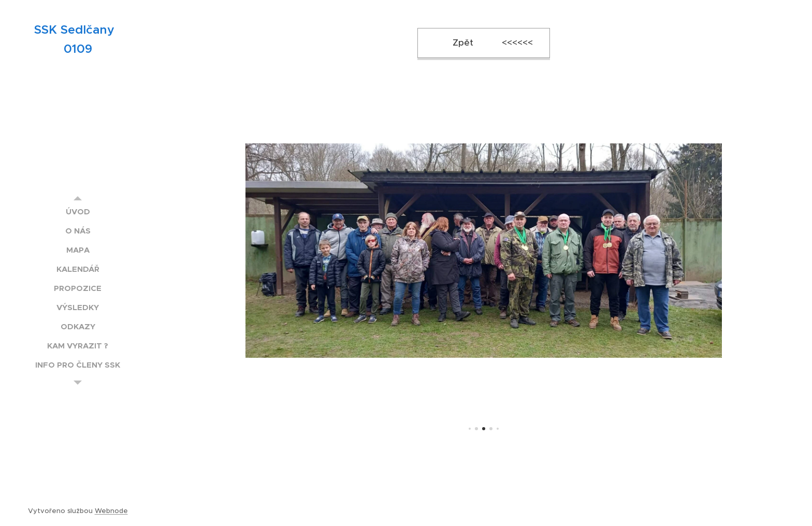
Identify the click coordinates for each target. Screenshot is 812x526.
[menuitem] (78, 211)
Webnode (111, 511)
